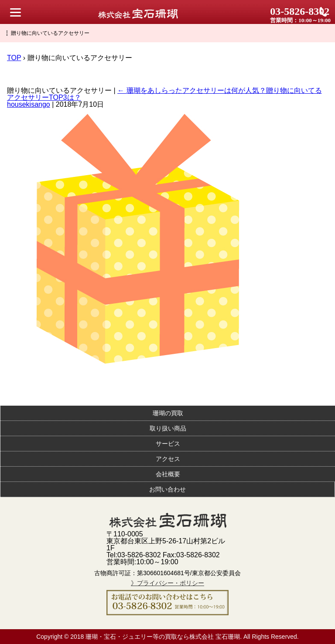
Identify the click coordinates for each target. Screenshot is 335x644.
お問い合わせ (167, 489)
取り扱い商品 (168, 428)
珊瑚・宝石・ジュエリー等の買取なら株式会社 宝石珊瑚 (163, 637)
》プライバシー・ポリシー (167, 583)
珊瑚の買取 (168, 413)
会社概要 (168, 474)
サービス (168, 444)
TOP (14, 58)
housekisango (29, 104)
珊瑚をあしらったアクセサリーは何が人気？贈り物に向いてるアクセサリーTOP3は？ (164, 94)
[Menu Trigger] (15, 12)
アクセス (168, 459)
